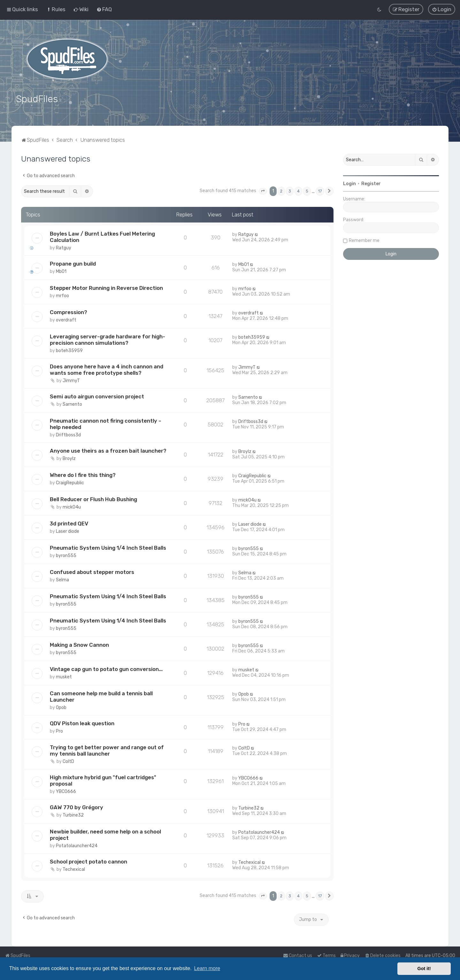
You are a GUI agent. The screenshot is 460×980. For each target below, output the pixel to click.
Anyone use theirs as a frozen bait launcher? (108, 450)
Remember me (364, 240)
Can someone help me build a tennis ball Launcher (101, 696)
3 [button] (290, 190)
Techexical (74, 869)
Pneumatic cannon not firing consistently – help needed (106, 423)
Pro (59, 730)
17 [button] (320, 190)
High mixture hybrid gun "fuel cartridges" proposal (103, 780)
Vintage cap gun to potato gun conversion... (106, 668)
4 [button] (298, 190)
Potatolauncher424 (77, 845)
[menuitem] (56, 9)
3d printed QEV (69, 523)
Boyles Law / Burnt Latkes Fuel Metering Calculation (102, 236)
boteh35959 (69, 350)
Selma (62, 579)
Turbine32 (73, 814)
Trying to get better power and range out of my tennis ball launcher (107, 750)
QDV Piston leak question (82, 722)
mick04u (72, 506)
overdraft (66, 319)
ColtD (68, 761)
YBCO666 (66, 791)
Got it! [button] (424, 969)
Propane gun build (73, 263)
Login (349, 183)
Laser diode (68, 530)
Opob (61, 707)
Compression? (69, 311)
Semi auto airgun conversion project (97, 396)
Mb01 (61, 271)
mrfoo (62, 295)
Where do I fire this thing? (83, 474)
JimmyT (71, 380)
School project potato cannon (88, 861)
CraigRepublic (70, 482)
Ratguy (64, 247)
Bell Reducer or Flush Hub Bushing (93, 498)
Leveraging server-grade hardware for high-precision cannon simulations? (107, 339)
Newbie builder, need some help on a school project (105, 834)
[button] (263, 191)
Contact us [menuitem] (298, 956)
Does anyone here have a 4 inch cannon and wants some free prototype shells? (107, 369)
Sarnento (72, 403)
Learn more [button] (207, 968)
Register (371, 183)
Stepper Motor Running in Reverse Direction (106, 287)
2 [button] (281, 190)
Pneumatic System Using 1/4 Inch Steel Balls (108, 547)
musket (64, 676)
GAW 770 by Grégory (77, 807)
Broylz (69, 458)
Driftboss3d (68, 434)
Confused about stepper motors (92, 571)
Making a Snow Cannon (79, 644)
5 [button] (307, 190)
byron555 (66, 555)
